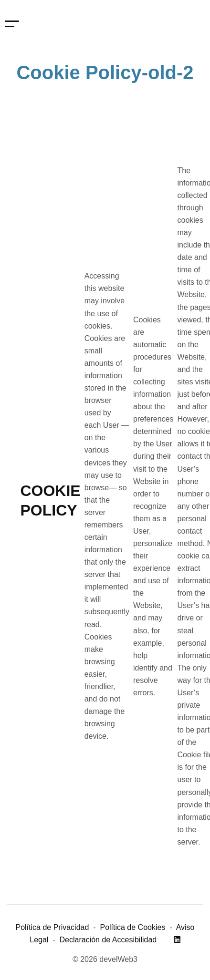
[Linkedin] (177, 940)
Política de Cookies (132, 927)
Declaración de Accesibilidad (108, 940)
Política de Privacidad (52, 927)
